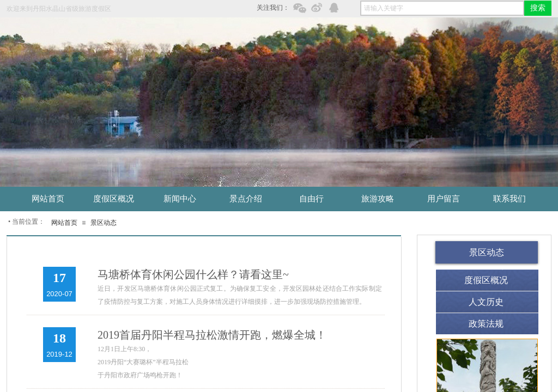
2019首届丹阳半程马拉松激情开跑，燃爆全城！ (212, 335)
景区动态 (104, 223)
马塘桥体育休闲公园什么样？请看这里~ (193, 274)
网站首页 (64, 223)
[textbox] (442, 8)
